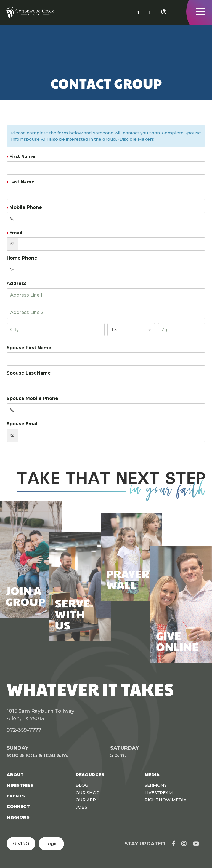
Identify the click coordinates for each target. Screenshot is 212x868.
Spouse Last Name (29, 373)
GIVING (21, 844)
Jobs (81, 807)
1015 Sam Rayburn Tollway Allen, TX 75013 (40, 715)
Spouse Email (23, 424)
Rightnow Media (166, 800)
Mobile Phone (26, 207)
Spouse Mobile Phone (32, 398)
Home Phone (22, 258)
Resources (90, 775)
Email (16, 233)
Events (16, 796)
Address (17, 283)
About (15, 775)
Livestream (159, 793)
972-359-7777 (24, 730)
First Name (22, 157)
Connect (18, 806)
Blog (82, 785)
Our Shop (88, 793)
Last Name (22, 182)
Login (51, 844)
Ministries (20, 785)
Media (152, 775)
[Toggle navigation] (201, 11)
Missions (18, 817)
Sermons (156, 785)
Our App (86, 800)
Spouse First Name (29, 348)
